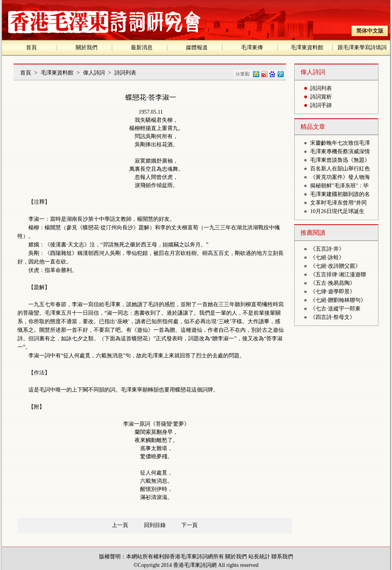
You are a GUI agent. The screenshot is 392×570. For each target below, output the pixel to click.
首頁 (31, 48)
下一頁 (189, 525)
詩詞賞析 (321, 97)
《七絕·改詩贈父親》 (335, 266)
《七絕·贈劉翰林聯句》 (338, 300)
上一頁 (120, 525)
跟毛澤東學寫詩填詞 (362, 48)
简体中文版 (370, 31)
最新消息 (142, 48)
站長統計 (259, 557)
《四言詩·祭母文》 (333, 317)
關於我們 (87, 48)
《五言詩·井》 (327, 249)
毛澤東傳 (252, 48)
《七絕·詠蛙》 (327, 257)
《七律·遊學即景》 (333, 292)
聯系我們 (282, 557)
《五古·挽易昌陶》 (333, 283)
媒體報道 (197, 48)
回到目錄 (155, 525)
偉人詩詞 (94, 73)
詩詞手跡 (321, 105)
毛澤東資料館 (307, 48)
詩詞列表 (125, 73)
